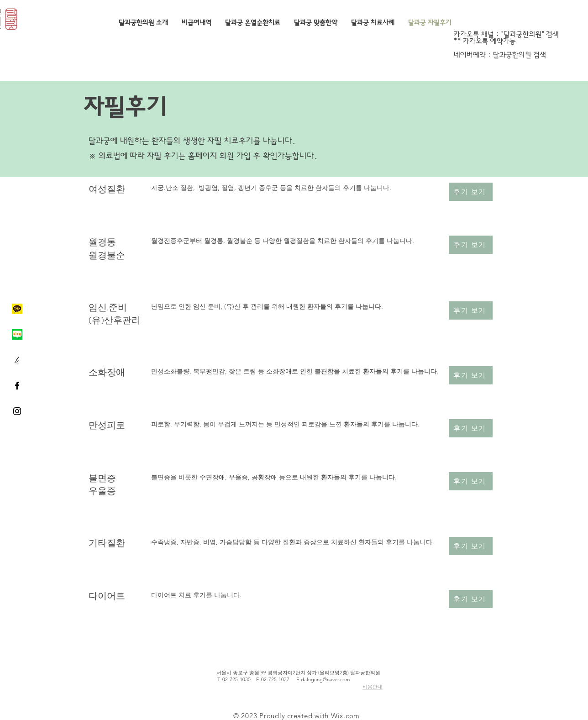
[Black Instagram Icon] (17, 411)
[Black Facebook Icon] (17, 386)
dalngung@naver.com (325, 679)
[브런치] (17, 360)
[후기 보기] (471, 192)
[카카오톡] (17, 309)
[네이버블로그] (17, 334)
